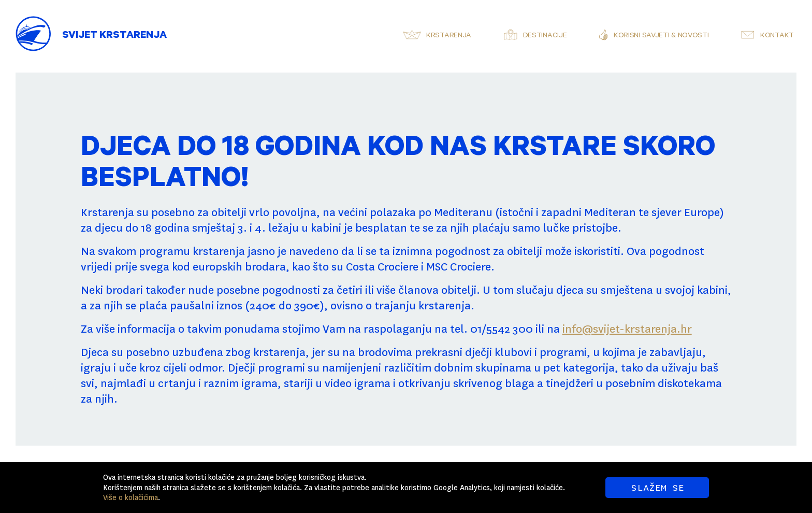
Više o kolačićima (130, 497)
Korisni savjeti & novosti (661, 36)
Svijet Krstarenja (114, 36)
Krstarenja (449, 36)
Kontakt (777, 36)
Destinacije (545, 36)
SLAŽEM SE (657, 488)
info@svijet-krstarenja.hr (627, 329)
